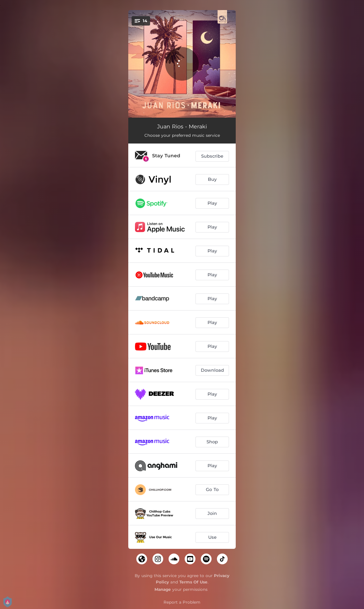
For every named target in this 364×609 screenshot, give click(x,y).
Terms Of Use (193, 582)
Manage (163, 589)
